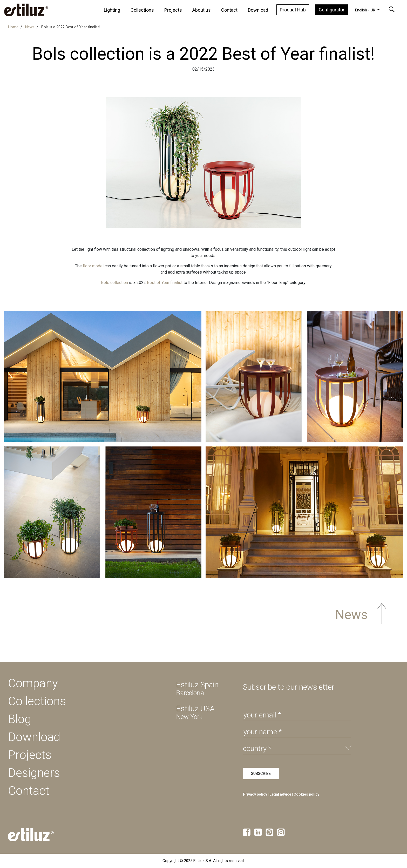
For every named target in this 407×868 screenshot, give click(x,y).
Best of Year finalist (165, 283)
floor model (93, 266)
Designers (34, 773)
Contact (229, 10)
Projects (173, 10)
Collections (142, 10)
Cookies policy (306, 794)
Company (33, 683)
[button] (395, 9)
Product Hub (293, 10)
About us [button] (202, 10)
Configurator (332, 10)
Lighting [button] (112, 10)
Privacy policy (255, 794)
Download (258, 10)
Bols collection (114, 283)
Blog (20, 719)
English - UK (366, 10)
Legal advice (280, 794)
